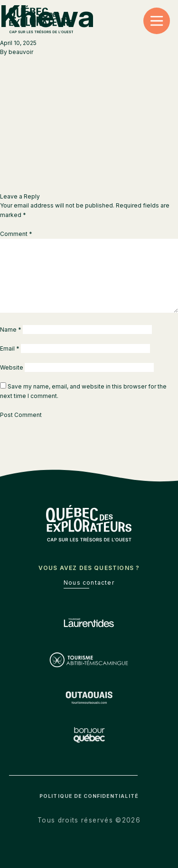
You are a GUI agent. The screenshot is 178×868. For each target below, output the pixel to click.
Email (10, 348)
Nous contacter (89, 583)
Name (11, 330)
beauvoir (21, 52)
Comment (16, 234)
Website (12, 367)
